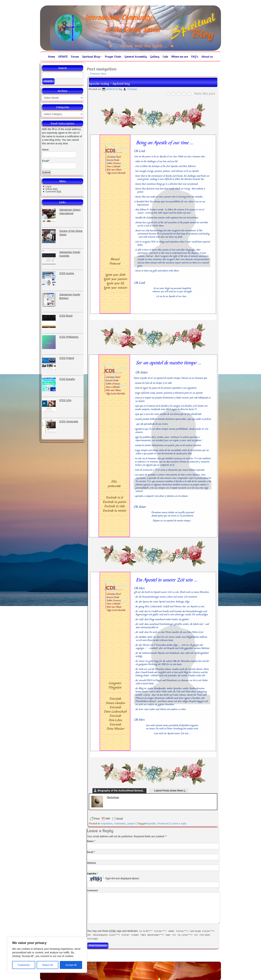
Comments (53, 192)
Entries (52, 189)
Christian (132, 89)
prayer (131, 824)
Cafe (165, 57)
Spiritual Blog (91, 57)
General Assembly (136, 57)
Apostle (152, 824)
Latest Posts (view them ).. (170, 791)
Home (51, 57)
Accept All (71, 965)
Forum (75, 57)
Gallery (155, 57)
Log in (49, 187)
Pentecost (163, 824)
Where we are (180, 57)
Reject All (47, 965)
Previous (94, 74)
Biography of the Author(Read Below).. (121, 791)
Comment (92, 890)
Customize (24, 965)
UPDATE (63, 57)
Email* (59, 164)
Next (105, 74)
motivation (120, 824)
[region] (47, 955)
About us (207, 57)
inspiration (107, 824)
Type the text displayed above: (122, 878)
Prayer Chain (113, 57)
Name (59, 153)
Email (90, 852)
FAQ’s (195, 57)
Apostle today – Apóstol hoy (109, 83)
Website (92, 863)
